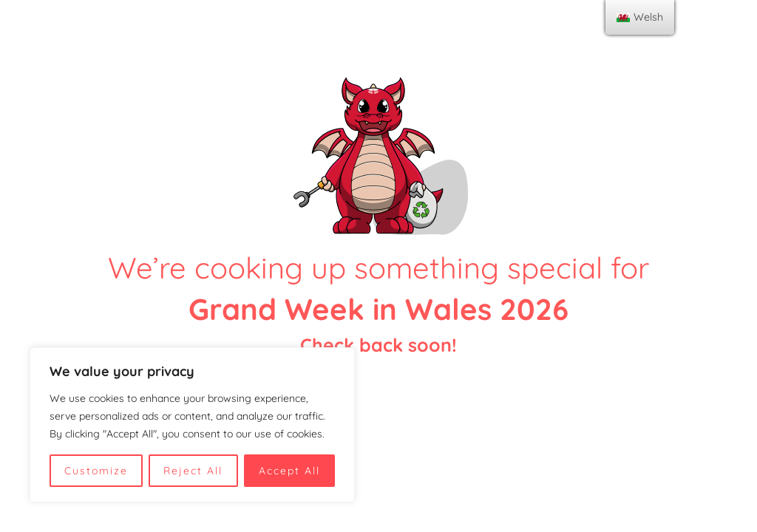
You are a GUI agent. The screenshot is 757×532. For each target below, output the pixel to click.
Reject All (193, 471)
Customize (96, 471)
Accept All (289, 471)
